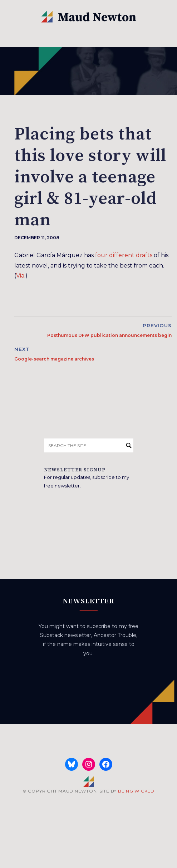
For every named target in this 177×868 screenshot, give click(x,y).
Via (20, 276)
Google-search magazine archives (54, 359)
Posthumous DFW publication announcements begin (109, 335)
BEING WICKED (136, 791)
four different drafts (124, 255)
